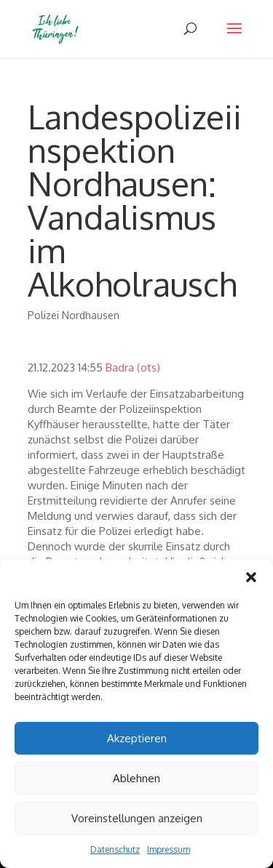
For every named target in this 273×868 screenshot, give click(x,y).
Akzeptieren (137, 738)
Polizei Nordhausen (74, 315)
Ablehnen (136, 778)
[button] (251, 577)
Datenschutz (115, 849)
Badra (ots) (133, 367)
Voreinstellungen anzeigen (137, 818)
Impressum (169, 849)
